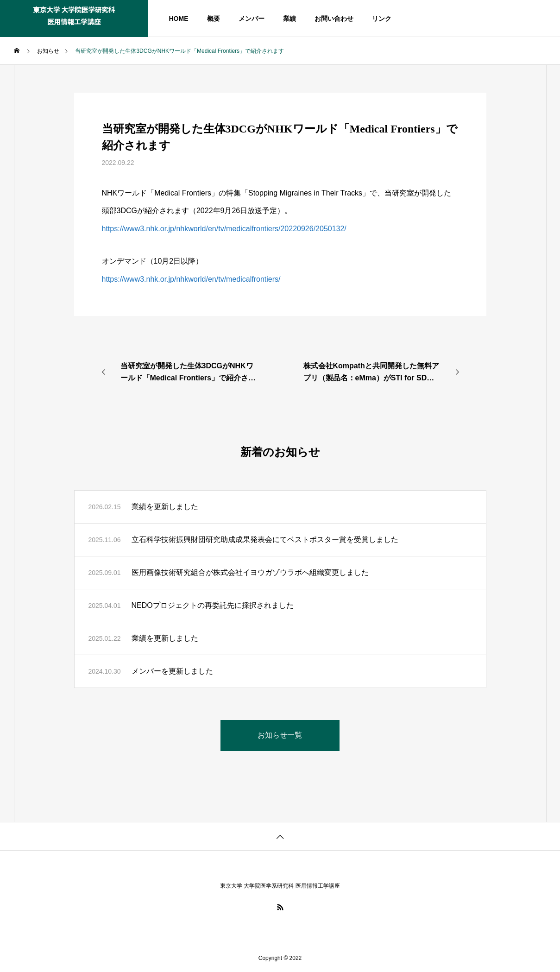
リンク (382, 19)
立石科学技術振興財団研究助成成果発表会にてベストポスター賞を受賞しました (265, 540)
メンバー (252, 19)
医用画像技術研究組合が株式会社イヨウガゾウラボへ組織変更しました (250, 572)
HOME (179, 19)
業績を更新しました (165, 507)
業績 (289, 19)
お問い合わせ (334, 19)
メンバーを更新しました (172, 671)
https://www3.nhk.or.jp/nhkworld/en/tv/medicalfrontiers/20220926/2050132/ (224, 229)
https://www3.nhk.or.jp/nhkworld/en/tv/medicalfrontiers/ (191, 279)
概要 (214, 19)
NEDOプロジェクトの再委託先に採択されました (213, 605)
